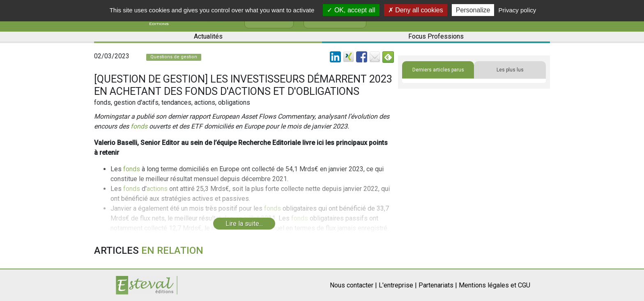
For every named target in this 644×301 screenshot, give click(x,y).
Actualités (208, 36)
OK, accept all (351, 10)
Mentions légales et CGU (494, 285)
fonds (139, 126)
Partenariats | (438, 285)
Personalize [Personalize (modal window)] (473, 10)
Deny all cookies (416, 10)
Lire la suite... (244, 224)
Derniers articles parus (438, 70)
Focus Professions (436, 36)
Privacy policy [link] (517, 10)
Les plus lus (510, 70)
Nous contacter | (353, 285)
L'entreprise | (398, 285)
